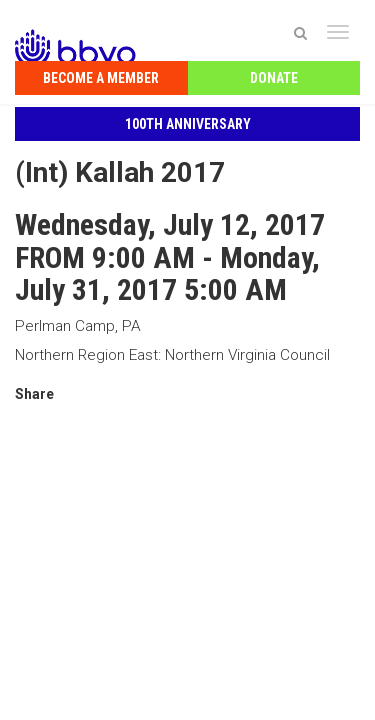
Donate (274, 78)
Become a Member (101, 78)
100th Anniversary (188, 124)
